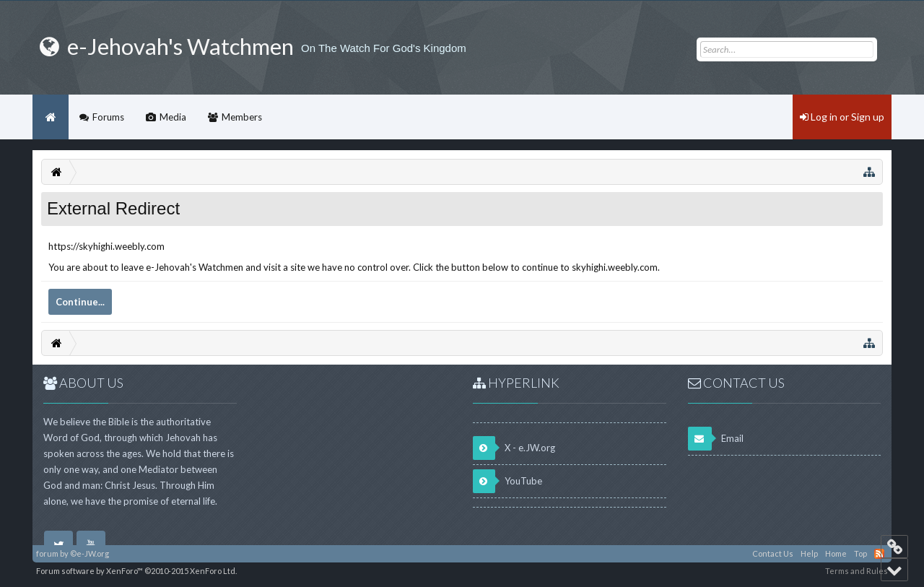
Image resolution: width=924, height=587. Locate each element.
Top (860, 553)
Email (716, 439)
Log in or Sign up (842, 117)
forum (47, 553)
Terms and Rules (857, 571)
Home (51, 117)
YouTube (507, 481)
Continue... (80, 302)
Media (173, 117)
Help (809, 553)
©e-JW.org (90, 553)
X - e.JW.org (514, 448)
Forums (108, 117)
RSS (879, 554)
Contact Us (773, 553)
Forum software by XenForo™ (136, 571)
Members (242, 117)
